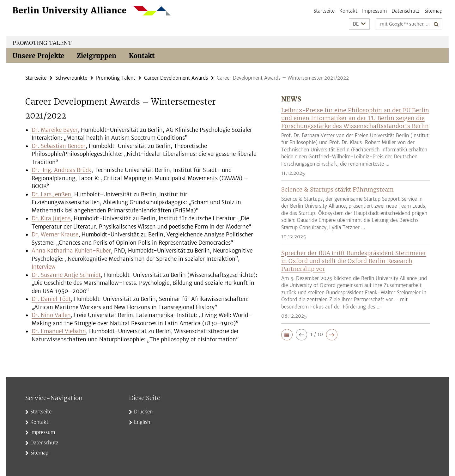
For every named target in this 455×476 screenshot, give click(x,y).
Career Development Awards (176, 78)
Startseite (324, 11)
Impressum (374, 11)
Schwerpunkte (71, 78)
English (142, 422)
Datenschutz (406, 11)
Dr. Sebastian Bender (59, 146)
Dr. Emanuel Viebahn (59, 331)
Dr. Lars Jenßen (51, 194)
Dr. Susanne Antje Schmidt (66, 275)
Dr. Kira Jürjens (51, 218)
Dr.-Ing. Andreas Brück (61, 170)
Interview (44, 267)
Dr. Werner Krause (55, 235)
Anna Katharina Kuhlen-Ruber (71, 251)
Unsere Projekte (38, 56)
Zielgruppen (97, 56)
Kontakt (348, 11)
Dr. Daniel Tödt (51, 299)
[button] (359, 24)
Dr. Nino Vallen (51, 315)
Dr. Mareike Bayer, (55, 130)
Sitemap (433, 11)
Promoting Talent (42, 43)
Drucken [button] (143, 412)
